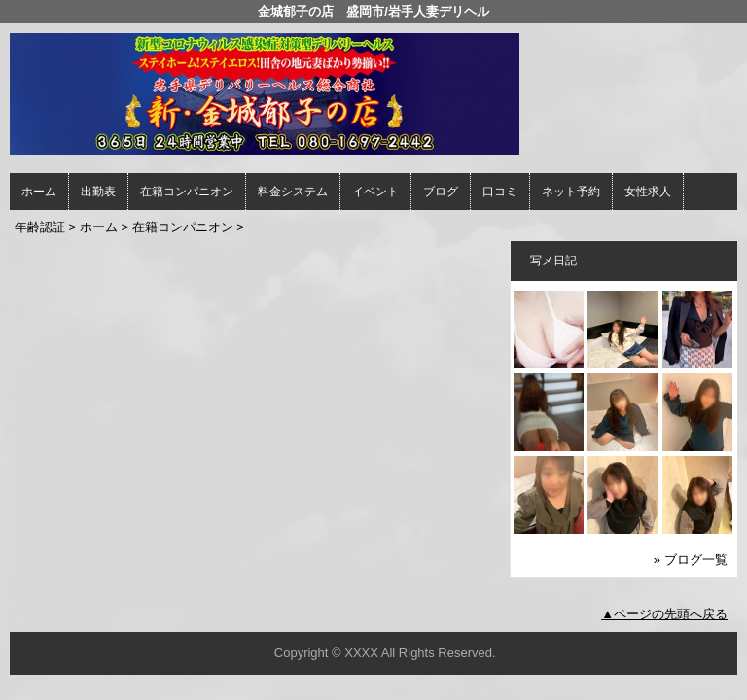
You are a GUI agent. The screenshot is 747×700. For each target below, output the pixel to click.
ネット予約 (571, 192)
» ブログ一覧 (691, 560)
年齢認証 (40, 227)
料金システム (293, 192)
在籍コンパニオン (187, 192)
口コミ (500, 192)
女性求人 (648, 192)
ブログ (441, 192)
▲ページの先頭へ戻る (664, 614)
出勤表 (98, 192)
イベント (375, 192)
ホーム (39, 192)
